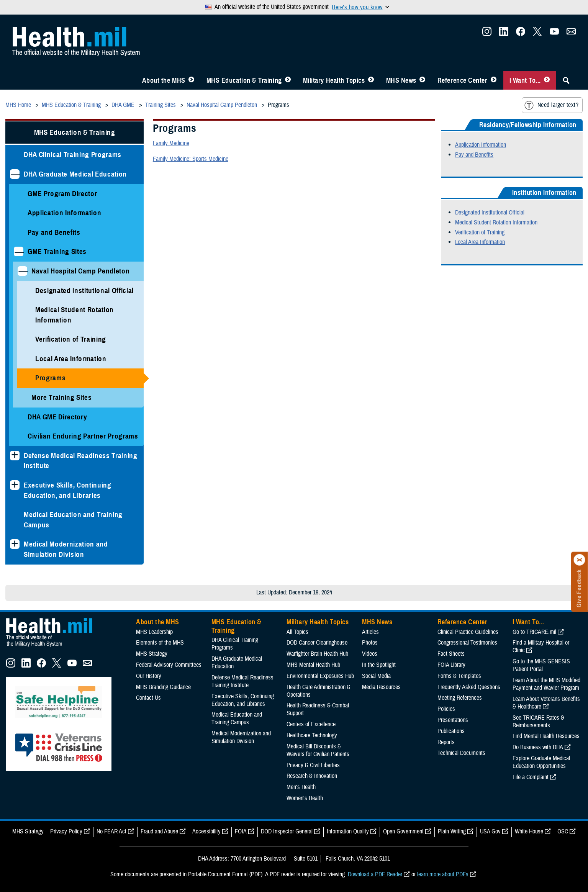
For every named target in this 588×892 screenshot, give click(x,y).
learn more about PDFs (443, 874)
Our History (149, 676)
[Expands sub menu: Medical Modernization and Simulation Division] (15, 544)
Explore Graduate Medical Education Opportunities (541, 762)
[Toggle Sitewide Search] (566, 80)
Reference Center (463, 80)
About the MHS (164, 80)
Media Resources (381, 687)
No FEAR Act (111, 831)
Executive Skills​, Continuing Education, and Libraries (68, 490)
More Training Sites (62, 397)
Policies (446, 709)
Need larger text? (551, 105)
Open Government (403, 831)
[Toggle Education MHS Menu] (288, 80)
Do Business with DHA (538, 747)
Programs (50, 378)
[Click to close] (580, 560)
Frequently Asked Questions (469, 687)
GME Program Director (62, 194)
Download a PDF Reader (375, 874)
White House (529, 831)
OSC (563, 831)
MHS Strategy (152, 654)
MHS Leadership (154, 632)
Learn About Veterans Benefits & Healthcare (546, 703)
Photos (370, 643)
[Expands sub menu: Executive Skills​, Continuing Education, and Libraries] (15, 485)
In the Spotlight (379, 665)
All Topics (297, 632)
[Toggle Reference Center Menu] (494, 80)
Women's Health (305, 798)
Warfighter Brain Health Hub (317, 654)
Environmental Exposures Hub (320, 676)
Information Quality (348, 831)
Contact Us (148, 698)
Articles (370, 632)
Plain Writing (452, 831)
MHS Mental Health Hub (313, 665)
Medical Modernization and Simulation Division (66, 549)
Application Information (64, 213)
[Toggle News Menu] (422, 80)
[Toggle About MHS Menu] (191, 80)
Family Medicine (171, 143)
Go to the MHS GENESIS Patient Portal (541, 665)
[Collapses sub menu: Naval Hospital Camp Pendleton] (22, 271)
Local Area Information (71, 359)
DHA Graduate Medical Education (75, 174)
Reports (446, 742)
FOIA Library (451, 665)
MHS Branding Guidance (163, 687)
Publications (451, 731)
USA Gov (490, 831)
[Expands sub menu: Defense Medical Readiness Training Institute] (15, 456)
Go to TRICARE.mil (534, 632)
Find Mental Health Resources (546, 736)
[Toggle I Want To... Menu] (547, 80)
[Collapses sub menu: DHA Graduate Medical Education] (15, 174)
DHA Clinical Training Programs (73, 155)
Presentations (453, 720)
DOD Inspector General (287, 831)
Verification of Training (71, 339)
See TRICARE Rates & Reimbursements (538, 722)
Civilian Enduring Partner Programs (83, 436)
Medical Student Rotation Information (75, 315)
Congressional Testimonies (467, 643)
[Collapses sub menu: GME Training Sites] (19, 251)
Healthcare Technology (312, 735)
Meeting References (460, 698)
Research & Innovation (312, 776)
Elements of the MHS (160, 643)
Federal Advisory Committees (169, 665)
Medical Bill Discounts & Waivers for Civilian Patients (318, 750)
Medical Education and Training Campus (73, 520)
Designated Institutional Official (84, 291)
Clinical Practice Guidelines (468, 632)
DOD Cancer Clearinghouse (317, 643)
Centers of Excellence (311, 724)
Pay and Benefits (54, 232)
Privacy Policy (66, 831)
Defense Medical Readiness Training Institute (81, 461)
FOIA (241, 831)
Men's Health (301, 787)
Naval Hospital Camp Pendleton (80, 271)
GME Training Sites (57, 251)
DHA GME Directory (57, 417)
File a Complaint (531, 777)
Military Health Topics (334, 80)
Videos (370, 654)
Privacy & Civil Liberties (313, 765)
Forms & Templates (459, 676)
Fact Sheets (451, 654)
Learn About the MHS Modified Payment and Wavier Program (546, 684)
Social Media (376, 676)
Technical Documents (461, 753)
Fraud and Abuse (159, 831)
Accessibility (206, 831)
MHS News (401, 80)
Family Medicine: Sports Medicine (191, 159)
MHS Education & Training (244, 80)
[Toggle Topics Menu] (371, 80)
